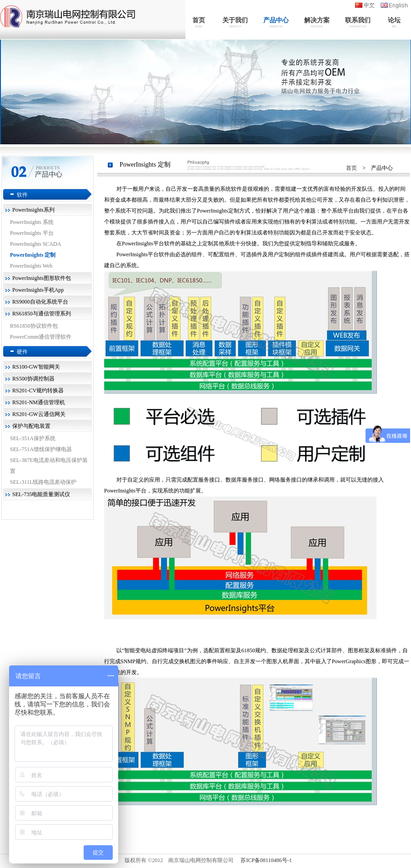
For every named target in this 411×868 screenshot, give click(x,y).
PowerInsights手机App (38, 290)
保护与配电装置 (31, 426)
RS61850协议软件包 (34, 326)
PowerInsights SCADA (35, 244)
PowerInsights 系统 (32, 222)
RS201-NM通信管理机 (39, 402)
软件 (22, 195)
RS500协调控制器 (33, 379)
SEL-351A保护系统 (33, 438)
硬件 (22, 352)
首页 (351, 168)
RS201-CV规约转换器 (38, 391)
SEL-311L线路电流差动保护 (43, 482)
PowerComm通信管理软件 (41, 337)
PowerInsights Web (31, 266)
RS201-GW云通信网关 (39, 414)
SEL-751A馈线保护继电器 (41, 449)
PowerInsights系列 (33, 210)
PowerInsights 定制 (33, 255)
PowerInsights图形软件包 (42, 278)
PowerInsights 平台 (32, 233)
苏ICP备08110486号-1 (266, 860)
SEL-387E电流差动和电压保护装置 (49, 466)
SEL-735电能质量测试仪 (41, 494)
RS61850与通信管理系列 (42, 314)
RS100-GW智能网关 (36, 367)
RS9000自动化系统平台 (40, 302)
